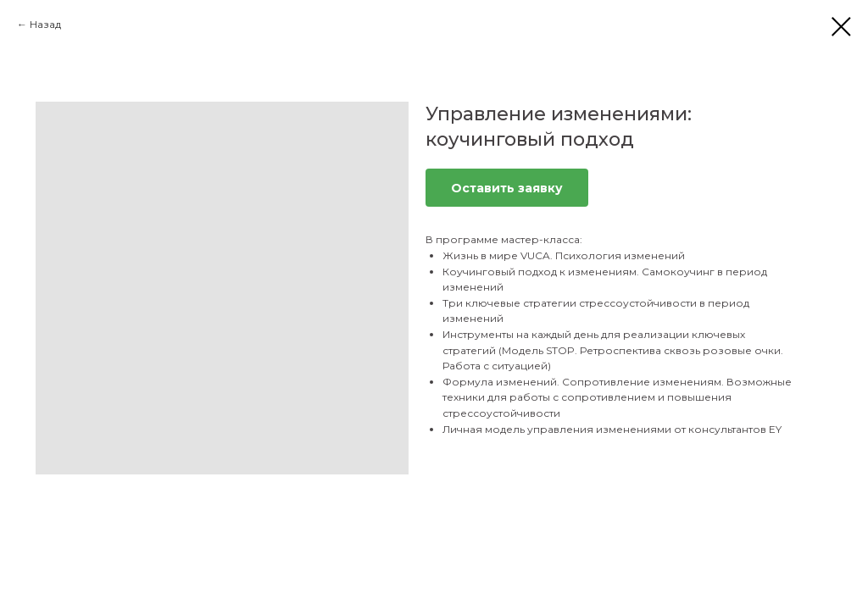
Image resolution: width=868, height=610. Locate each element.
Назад (45, 24)
